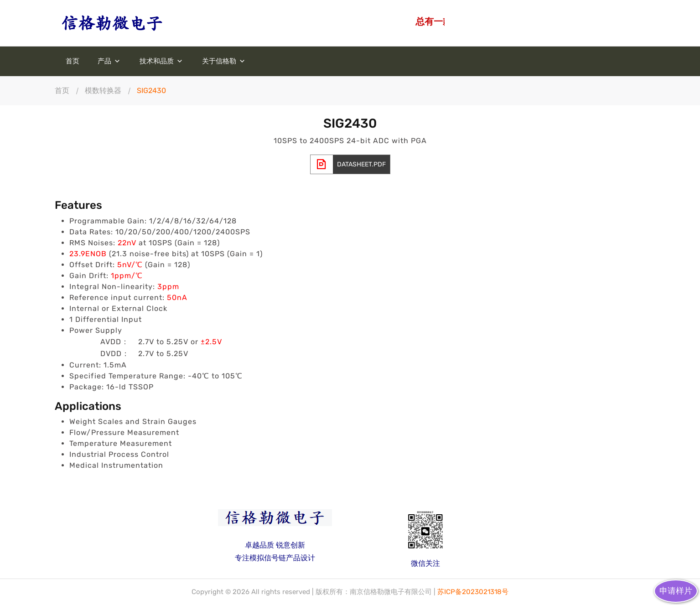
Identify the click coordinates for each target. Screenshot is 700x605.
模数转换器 (103, 90)
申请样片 (676, 591)
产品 (109, 61)
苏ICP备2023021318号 (473, 592)
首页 (73, 61)
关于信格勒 (224, 61)
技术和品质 (162, 61)
